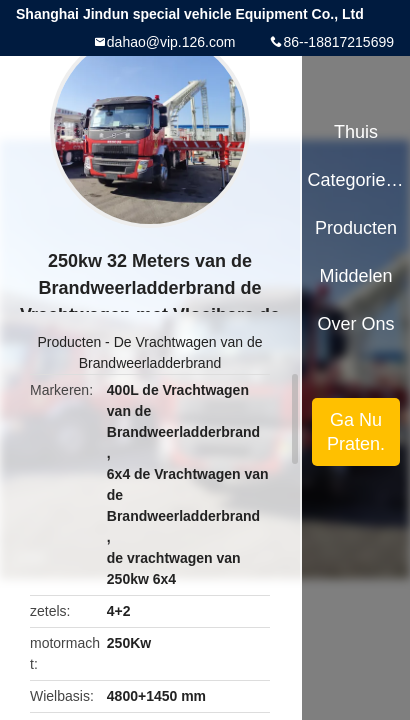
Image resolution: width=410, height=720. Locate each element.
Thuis (356, 132)
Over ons (356, 324)
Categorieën (355, 180)
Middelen (356, 276)
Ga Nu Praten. (356, 432)
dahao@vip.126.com (171, 42)
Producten (69, 342)
